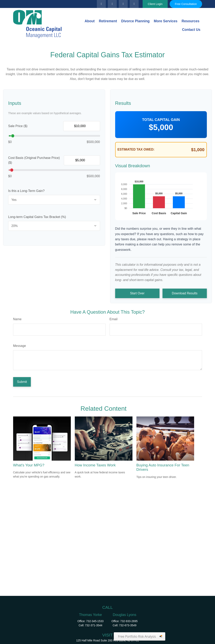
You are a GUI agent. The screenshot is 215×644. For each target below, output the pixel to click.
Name (17, 319)
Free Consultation (186, 4)
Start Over (137, 293)
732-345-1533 (95, 621)
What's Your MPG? (29, 465)
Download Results (185, 293)
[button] (90, 21)
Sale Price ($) (18, 126)
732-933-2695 (129, 621)
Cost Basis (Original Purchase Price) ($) (34, 160)
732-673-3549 (128, 625)
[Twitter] (101, 4)
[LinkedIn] (112, 4)
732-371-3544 (94, 625)
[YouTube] (123, 4)
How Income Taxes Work (95, 465)
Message (20, 346)
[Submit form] (22, 382)
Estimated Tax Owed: (136, 149)
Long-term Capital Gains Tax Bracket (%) (37, 217)
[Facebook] (134, 4)
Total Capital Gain (161, 120)
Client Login (155, 4)
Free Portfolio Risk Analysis (137, 636)
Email (114, 319)
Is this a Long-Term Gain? (26, 191)
